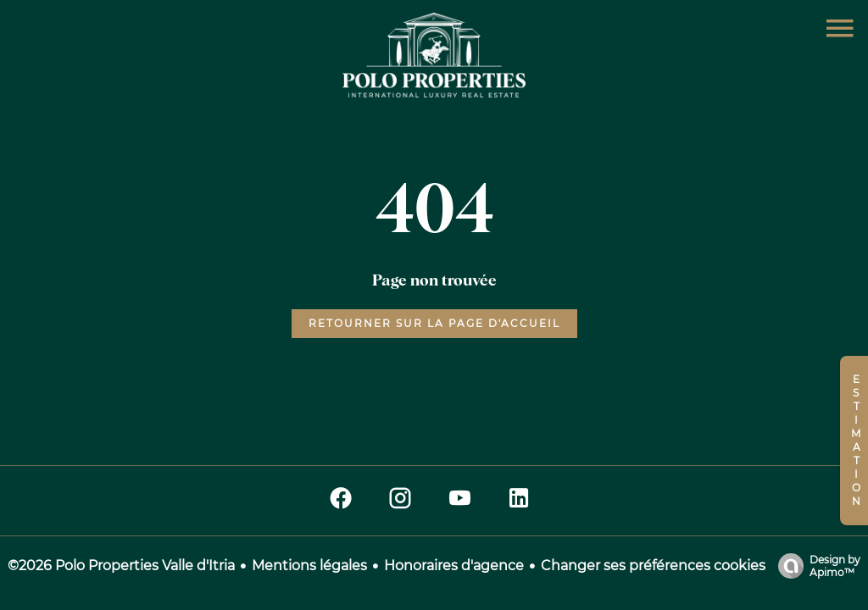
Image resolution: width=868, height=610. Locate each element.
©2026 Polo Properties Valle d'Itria (121, 566)
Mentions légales (309, 566)
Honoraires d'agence (454, 566)
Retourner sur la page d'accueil (434, 323)
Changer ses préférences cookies (653, 566)
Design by (815, 566)
